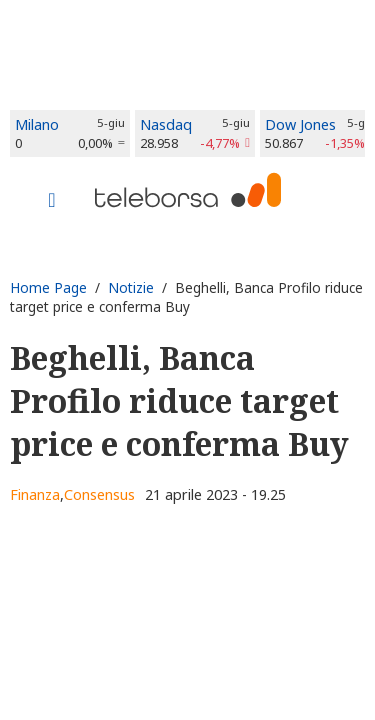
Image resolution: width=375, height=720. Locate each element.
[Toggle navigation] (52, 202)
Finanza (35, 494)
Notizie (131, 287)
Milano (37, 124)
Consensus (99, 494)
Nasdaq (166, 124)
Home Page (48, 287)
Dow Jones (300, 124)
